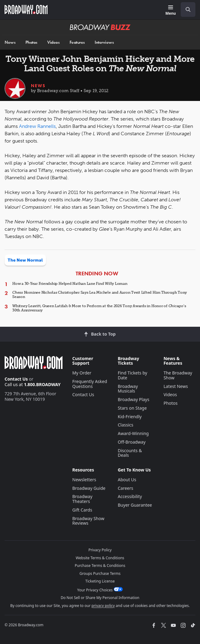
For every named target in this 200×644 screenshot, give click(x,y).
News (10, 42)
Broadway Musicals (128, 389)
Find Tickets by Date (132, 375)
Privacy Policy (100, 550)
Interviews (104, 42)
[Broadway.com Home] (26, 9)
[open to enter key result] (188, 9)
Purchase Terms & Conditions (100, 566)
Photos (31, 42)
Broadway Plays (133, 399)
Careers (125, 488)
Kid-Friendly (130, 417)
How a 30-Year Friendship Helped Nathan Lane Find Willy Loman (70, 284)
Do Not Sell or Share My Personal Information (100, 598)
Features (77, 42)
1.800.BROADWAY (42, 384)
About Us (127, 480)
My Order (82, 373)
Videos (53, 42)
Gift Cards (82, 510)
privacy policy (103, 606)
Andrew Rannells (37, 126)
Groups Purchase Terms (100, 573)
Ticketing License (100, 581)
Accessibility (130, 496)
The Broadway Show (178, 375)
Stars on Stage (132, 408)
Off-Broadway (132, 442)
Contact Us (16, 379)
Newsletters (84, 480)
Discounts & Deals (130, 453)
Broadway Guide (89, 488)
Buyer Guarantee (135, 505)
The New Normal (25, 260)
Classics (125, 425)
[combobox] (186, 9)
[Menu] (171, 11)
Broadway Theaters (82, 499)
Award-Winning (133, 433)
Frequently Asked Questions (90, 384)
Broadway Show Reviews (88, 521)
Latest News (176, 386)
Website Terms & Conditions (100, 558)
